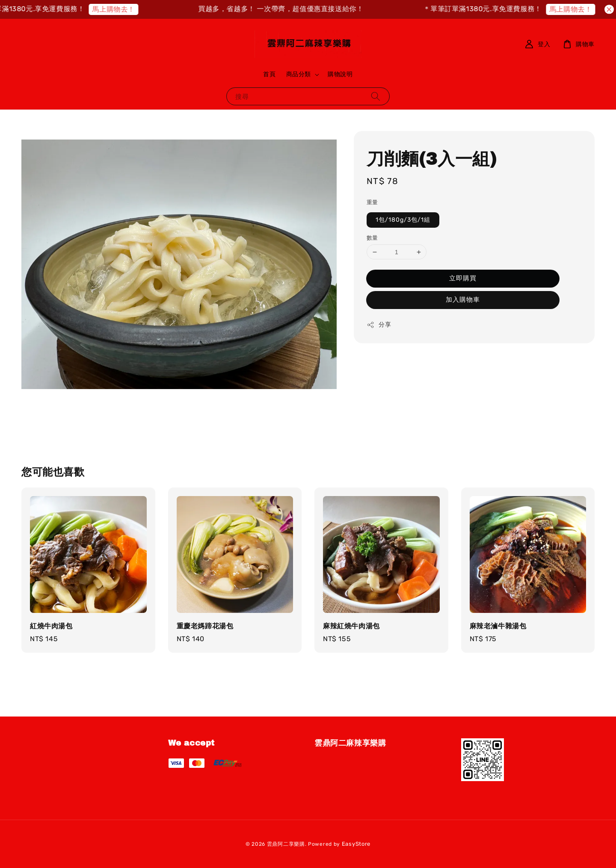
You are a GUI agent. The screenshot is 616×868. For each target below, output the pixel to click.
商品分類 (299, 74)
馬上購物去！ (124, 9)
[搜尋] (376, 96)
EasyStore (356, 844)
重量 (372, 202)
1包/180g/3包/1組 (403, 220)
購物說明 (340, 74)
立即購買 (463, 278)
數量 (372, 238)
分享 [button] (379, 325)
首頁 (269, 74)
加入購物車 (463, 300)
